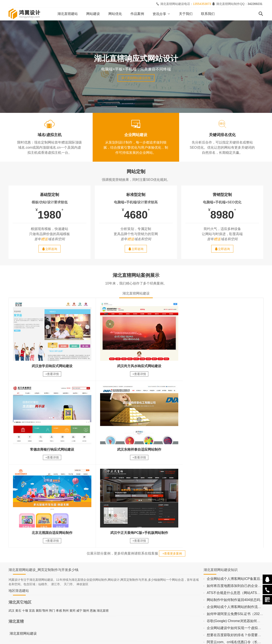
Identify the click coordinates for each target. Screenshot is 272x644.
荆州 (66, 524)
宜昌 (32, 524)
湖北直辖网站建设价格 (136, 78)
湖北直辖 (103, 524)
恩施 (93, 524)
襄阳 (39, 524)
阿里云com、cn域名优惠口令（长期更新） (239, 556)
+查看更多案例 (172, 467)
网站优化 (115, 14)
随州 (86, 524)
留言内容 (232, 603)
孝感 (59, 524)
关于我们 (186, 14)
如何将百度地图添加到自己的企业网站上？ (239, 499)
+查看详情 (51, 372)
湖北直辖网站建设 (23, 547)
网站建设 (93, 14)
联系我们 (208, 14)
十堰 (25, 524)
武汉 (11, 524)
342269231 (255, 4)
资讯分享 (161, 14)
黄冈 (72, 524)
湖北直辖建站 (68, 14)
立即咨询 (50, 249)
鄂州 (45, 524)
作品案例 (137, 14)
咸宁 (79, 524)
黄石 (18, 524)
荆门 (52, 524)
